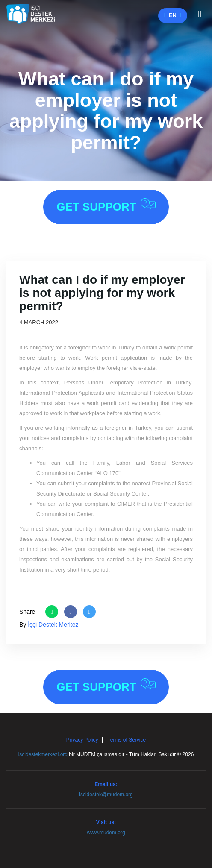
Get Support (106, 206)
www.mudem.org (106, 833)
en (173, 15)
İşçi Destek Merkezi (54, 625)
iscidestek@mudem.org (106, 795)
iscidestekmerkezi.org (43, 754)
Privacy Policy (82, 740)
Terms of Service (127, 740)
